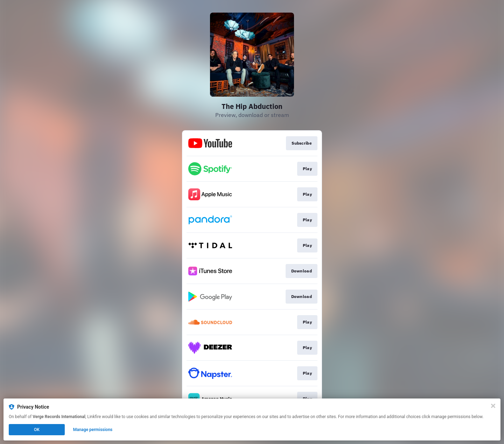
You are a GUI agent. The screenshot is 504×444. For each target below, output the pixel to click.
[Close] (493, 406)
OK (37, 430)
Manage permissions (93, 430)
